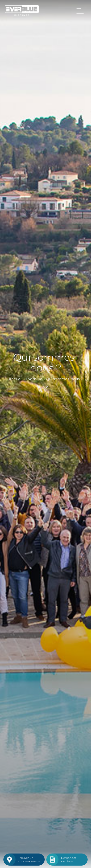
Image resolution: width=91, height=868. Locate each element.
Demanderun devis (69, 859)
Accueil (16, 379)
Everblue (34, 379)
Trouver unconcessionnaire (29, 859)
